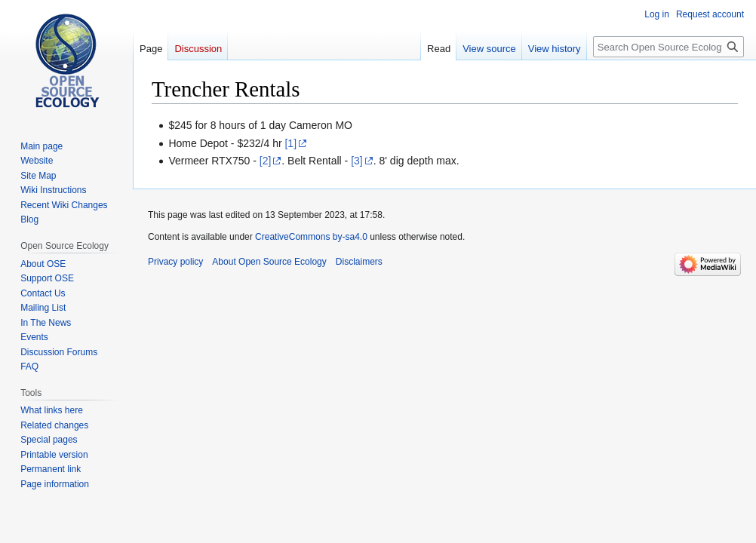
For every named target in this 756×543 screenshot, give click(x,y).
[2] (266, 161)
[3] (357, 161)
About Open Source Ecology (269, 262)
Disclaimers (359, 262)
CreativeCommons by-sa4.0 (311, 237)
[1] (290, 143)
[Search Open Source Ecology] (668, 47)
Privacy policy (175, 262)
